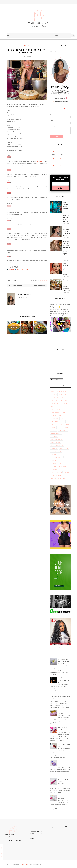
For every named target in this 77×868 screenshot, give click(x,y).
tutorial (59, 475)
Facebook (54, 153)
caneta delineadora (56, 439)
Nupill (53, 424)
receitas (27, 45)
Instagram (11, 269)
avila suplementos (56, 433)
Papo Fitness (60, 424)
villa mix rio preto (56, 478)
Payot (67, 424)
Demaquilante (63, 400)
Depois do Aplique (56, 403)
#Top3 (53, 391)
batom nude (54, 436)
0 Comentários (11, 281)
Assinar (60, 188)
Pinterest (25, 269)
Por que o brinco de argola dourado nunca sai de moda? (67, 269)
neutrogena (54, 469)
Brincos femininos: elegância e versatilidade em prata (67, 231)
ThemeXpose (24, 864)
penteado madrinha (56, 472)
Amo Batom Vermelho (62, 391)
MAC (64, 412)
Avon (60, 394)
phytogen (67, 472)
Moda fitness (55, 418)
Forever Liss (54, 406)
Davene (53, 397)
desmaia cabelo (64, 448)
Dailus (66, 394)
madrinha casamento (57, 463)
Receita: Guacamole (40, 331)
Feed (61, 166)
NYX (64, 421)
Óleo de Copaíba (55, 51)
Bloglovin (54, 166)
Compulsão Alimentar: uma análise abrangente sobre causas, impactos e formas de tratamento (66, 250)
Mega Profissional (56, 415)
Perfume (53, 427)
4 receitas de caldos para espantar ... (13, 330)
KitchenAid (40, 161)
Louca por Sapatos (56, 409)
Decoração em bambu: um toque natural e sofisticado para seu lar (66, 285)
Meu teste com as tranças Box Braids (60, 305)
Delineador (54, 400)
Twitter (19, 269)
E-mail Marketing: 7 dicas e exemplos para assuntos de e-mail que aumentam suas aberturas (67, 212)
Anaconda (54, 394)
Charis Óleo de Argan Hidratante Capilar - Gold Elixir (64, 680)
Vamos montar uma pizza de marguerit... (27, 330)
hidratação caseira (56, 451)
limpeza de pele (55, 460)
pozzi (53, 475)
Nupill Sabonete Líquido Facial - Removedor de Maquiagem (64, 763)
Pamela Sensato (24, 295)
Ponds (60, 427)
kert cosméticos (56, 454)
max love (54, 466)
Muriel (62, 418)
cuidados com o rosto (57, 445)
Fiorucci (65, 403)
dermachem (54, 448)
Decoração (60, 397)
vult (64, 478)
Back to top (66, 864)
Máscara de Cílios (56, 421)
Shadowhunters (63, 430)
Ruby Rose (54, 430)
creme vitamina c (56, 442)
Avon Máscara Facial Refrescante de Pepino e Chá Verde (64, 661)
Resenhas (66, 427)
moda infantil (62, 466)
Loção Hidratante (56, 412)
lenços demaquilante (57, 457)
